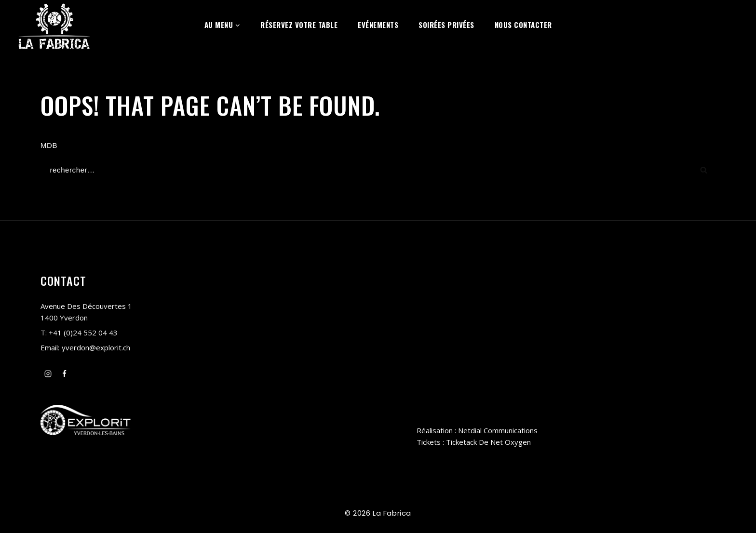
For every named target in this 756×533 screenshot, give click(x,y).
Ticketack (461, 442)
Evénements (378, 25)
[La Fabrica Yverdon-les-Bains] (54, 25)
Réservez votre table (299, 25)
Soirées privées (446, 25)
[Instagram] (48, 374)
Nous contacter (523, 25)
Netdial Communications (498, 430)
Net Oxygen (511, 442)
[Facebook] (65, 374)
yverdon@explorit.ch (96, 348)
